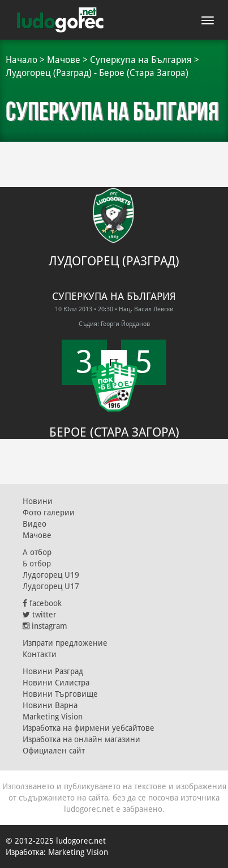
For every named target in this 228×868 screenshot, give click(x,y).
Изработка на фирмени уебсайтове (89, 728)
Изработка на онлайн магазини (81, 739)
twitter (40, 615)
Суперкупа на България (141, 60)
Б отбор (37, 564)
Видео (35, 524)
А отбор (37, 552)
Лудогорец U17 (51, 586)
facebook (42, 603)
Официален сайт (54, 751)
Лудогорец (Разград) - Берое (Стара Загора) (97, 73)
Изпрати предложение (65, 643)
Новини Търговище (60, 694)
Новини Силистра (56, 683)
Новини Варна (50, 705)
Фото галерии (49, 513)
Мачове (64, 60)
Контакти (40, 654)
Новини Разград (53, 671)
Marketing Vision (53, 717)
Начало (21, 60)
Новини (38, 501)
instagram (45, 626)
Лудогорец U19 (51, 575)
